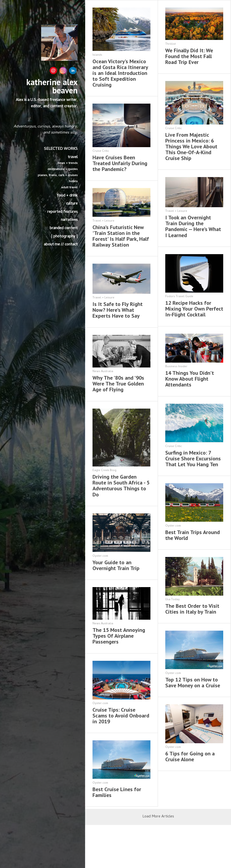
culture (72, 204)
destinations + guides (63, 169)
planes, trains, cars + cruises (58, 175)
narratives (69, 220)
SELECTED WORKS (61, 149)
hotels (73, 182)
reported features (62, 212)
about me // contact (61, 245)
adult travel (69, 188)
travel (73, 157)
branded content (64, 228)
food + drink (67, 196)
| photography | (64, 237)
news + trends (68, 163)
